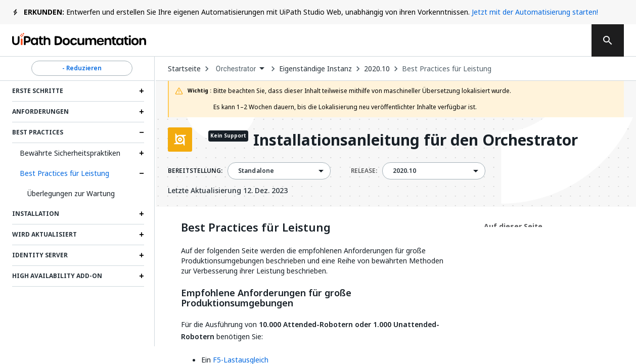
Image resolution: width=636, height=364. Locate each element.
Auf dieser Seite (513, 226)
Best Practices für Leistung (64, 173)
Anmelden (479, 40)
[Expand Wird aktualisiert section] (142, 235)
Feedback (335, 40)
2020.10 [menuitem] (404, 171)
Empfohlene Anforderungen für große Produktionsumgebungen (266, 298)
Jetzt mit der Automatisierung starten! (535, 12)
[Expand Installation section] (142, 214)
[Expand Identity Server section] (142, 255)
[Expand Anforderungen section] (142, 112)
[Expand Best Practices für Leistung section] (142, 173)
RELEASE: (364, 171)
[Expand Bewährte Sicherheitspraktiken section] (142, 153)
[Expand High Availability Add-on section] (142, 276)
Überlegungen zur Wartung (71, 193)
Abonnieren (408, 40)
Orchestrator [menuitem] (236, 69)
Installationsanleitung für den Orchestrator (416, 141)
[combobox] (240, 69)
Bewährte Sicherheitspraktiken (70, 153)
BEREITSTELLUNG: (195, 171)
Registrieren (546, 40)
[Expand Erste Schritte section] (142, 91)
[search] (608, 40)
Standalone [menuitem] (256, 171)
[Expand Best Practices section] (142, 132)
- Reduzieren (82, 68)
